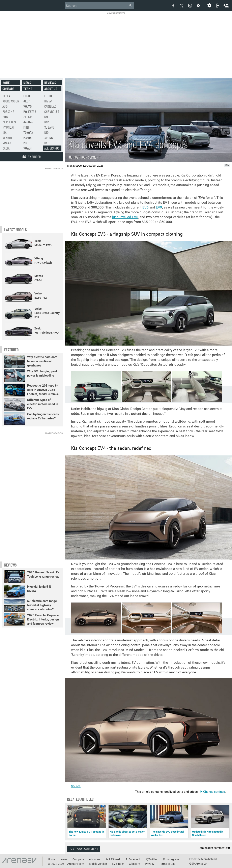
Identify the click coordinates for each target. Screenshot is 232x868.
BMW (5, 117)
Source (76, 786)
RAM (47, 122)
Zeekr (27, 117)
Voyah (27, 148)
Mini (26, 127)
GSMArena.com (199, 864)
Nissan (7, 143)
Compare (8, 89)
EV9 (159, 207)
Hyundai (8, 127)
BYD (47, 143)
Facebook (135, 859)
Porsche (8, 111)
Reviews (50, 83)
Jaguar (28, 122)
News (27, 83)
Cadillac (50, 106)
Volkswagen (11, 101)
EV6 (146, 207)
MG (25, 143)
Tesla (6, 96)
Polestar (30, 111)
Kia (4, 132)
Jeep (27, 101)
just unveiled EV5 (125, 217)
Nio (47, 132)
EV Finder (118, 864)
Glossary (134, 864)
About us (51, 89)
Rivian (49, 101)
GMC (47, 117)
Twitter (153, 859)
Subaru (49, 127)
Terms (28, 89)
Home (6, 83)
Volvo (27, 106)
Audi (5, 106)
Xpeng (49, 138)
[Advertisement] (116, 43)
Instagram (172, 859)
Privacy (150, 864)
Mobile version (98, 864)
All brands (52, 148)
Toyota (28, 132)
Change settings (212, 792)
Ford (27, 96)
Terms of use (167, 864)
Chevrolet (52, 111)
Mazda (27, 138)
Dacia (6, 148)
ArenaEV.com (76, 864)
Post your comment (84, 157)
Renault (8, 138)
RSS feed (114, 859)
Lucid (48, 96)
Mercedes (9, 122)
